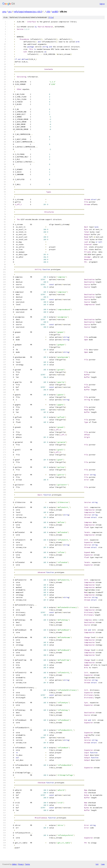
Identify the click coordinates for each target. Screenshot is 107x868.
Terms (27, 864)
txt (97, 864)
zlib (48, 12)
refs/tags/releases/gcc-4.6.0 (28, 12)
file (51, 17)
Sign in (102, 4)
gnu (4, 12)
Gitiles (14, 864)
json (103, 864)
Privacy (21, 864)
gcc (10, 12)
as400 (55, 12)
